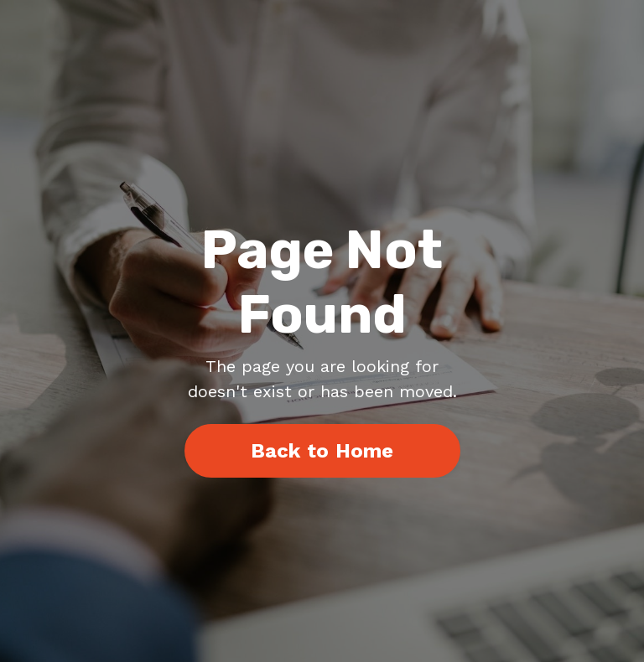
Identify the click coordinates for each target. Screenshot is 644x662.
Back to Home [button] (322, 451)
